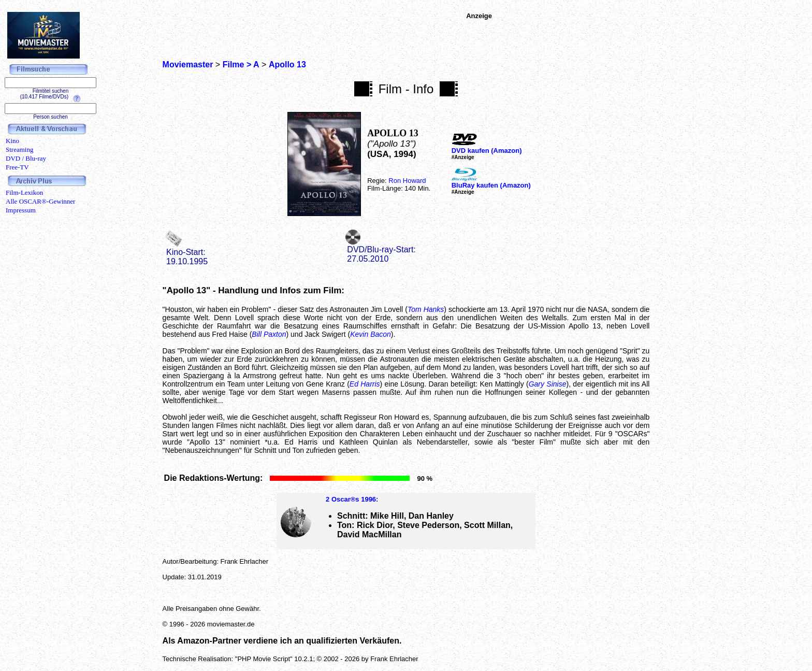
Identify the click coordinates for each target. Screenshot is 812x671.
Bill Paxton (269, 334)
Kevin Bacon (371, 334)
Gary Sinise (548, 384)
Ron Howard (407, 181)
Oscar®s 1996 (354, 499)
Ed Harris (365, 384)
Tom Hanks (426, 309)
